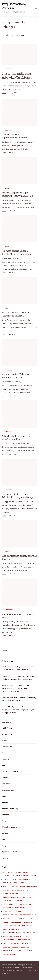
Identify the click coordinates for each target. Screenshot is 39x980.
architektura (7, 728)
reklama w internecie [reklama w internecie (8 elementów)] (12, 922)
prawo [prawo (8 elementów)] (19, 911)
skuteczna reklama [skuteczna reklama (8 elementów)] (11, 936)
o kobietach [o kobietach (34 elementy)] (19, 901)
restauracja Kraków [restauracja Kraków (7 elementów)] (11, 926)
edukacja (5, 759)
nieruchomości (8, 790)
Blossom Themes (19, 971)
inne (3, 765)
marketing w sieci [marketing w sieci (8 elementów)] (10, 894)
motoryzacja (6, 784)
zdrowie (5, 858)
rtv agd (4, 821)
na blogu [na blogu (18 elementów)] (27, 897)
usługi (4, 846)
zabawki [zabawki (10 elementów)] (6, 947)
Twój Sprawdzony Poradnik (14, 6)
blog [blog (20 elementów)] (4, 872)
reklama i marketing (10, 808)
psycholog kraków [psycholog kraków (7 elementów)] (28, 915)
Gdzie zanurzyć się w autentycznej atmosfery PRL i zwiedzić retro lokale (19, 699)
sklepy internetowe (9, 827)
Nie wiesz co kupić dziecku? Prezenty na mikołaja (16, 314)
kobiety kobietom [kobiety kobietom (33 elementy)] (10, 887)
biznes (4, 740)
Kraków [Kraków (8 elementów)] (6, 890)
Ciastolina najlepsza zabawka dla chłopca (17, 76)
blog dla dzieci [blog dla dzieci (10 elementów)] (14, 872)
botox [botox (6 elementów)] (14, 879)
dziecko (5, 753)
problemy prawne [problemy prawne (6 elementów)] (10, 915)
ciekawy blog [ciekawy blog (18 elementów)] (25, 879)
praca (4, 796)
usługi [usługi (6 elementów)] (6, 944)
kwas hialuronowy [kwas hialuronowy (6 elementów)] (20, 890)
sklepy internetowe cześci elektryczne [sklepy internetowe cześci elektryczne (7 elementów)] (19, 933)
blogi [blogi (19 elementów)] (26, 872)
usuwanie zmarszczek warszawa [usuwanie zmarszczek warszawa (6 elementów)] (16, 940)
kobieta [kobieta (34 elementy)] (23, 883)
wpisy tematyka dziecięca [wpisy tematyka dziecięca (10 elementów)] (22, 944)
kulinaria (5, 778)
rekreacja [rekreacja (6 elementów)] (28, 922)
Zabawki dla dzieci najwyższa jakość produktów (17, 437)
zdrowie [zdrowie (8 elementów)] (29, 951)
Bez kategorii (7, 69)
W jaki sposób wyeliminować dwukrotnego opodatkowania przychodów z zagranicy (18, 678)
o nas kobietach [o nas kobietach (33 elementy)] (9, 904)
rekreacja (5, 815)
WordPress (5, 974)
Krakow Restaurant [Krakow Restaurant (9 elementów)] (29, 887)
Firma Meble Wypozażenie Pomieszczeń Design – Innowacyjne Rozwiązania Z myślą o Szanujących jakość (19, 710)
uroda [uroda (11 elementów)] (24, 936)
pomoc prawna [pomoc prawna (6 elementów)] (25, 904)
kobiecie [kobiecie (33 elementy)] (14, 883)
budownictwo (7, 747)
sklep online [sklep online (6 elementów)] (28, 926)
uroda (4, 839)
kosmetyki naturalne (10, 771)
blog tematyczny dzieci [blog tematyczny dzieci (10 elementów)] (26, 876)
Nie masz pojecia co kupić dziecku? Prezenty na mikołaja (17, 194)
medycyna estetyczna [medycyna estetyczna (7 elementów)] (12, 897)
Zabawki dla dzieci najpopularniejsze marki (14, 136)
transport (5, 833)
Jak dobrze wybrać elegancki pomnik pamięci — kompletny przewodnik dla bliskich (19, 668)
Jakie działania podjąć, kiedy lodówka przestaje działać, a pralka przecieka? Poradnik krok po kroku (16, 688)
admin (4, 93)
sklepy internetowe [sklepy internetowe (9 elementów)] (11, 929)
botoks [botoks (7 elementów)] (6, 879)
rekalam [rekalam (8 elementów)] (28, 919)
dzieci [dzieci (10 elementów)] (5, 883)
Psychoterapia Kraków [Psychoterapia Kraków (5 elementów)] (12, 919)
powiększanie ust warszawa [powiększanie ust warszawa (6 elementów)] (15, 908)
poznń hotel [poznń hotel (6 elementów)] (8, 911)
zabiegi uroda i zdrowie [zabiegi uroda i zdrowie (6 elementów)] (13, 951)
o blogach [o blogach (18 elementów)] (7, 901)
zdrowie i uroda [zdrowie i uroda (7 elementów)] (10, 954)
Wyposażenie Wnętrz (10, 852)
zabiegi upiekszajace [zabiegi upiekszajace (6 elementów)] (21, 947)
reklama (5, 802)
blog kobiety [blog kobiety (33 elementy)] (8, 876)
